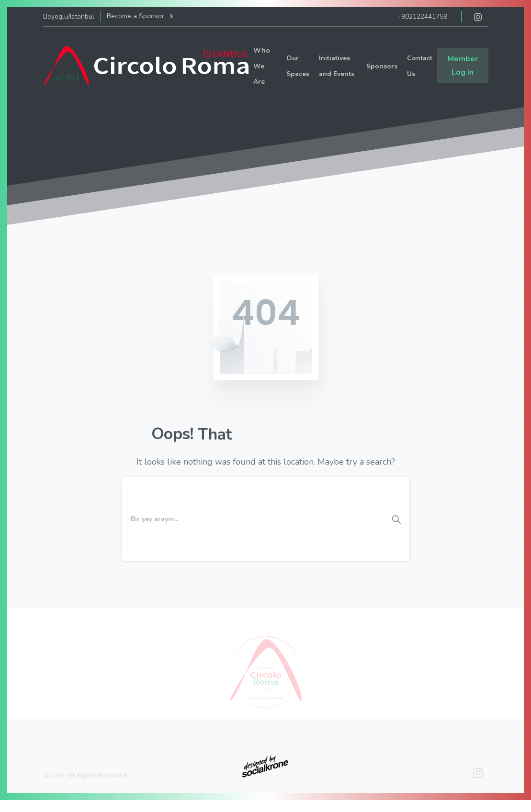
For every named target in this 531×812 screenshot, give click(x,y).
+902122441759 (422, 17)
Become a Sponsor (140, 17)
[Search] (253, 519)
